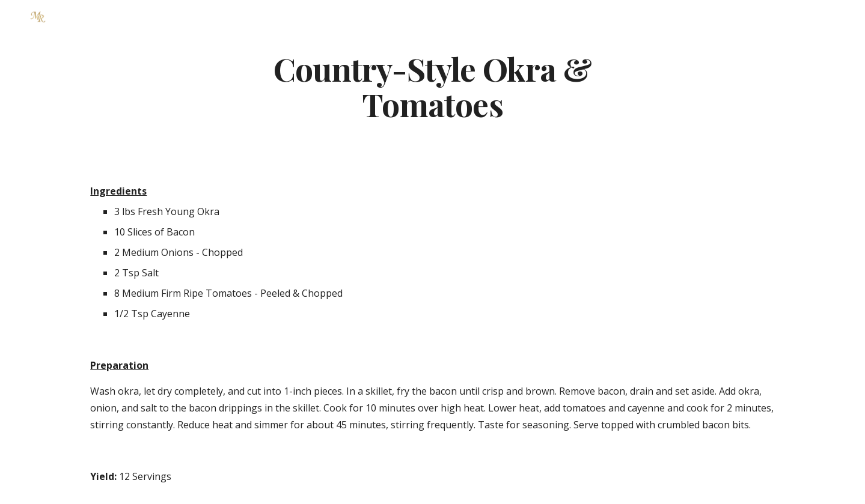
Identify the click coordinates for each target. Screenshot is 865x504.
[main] (433, 86)
